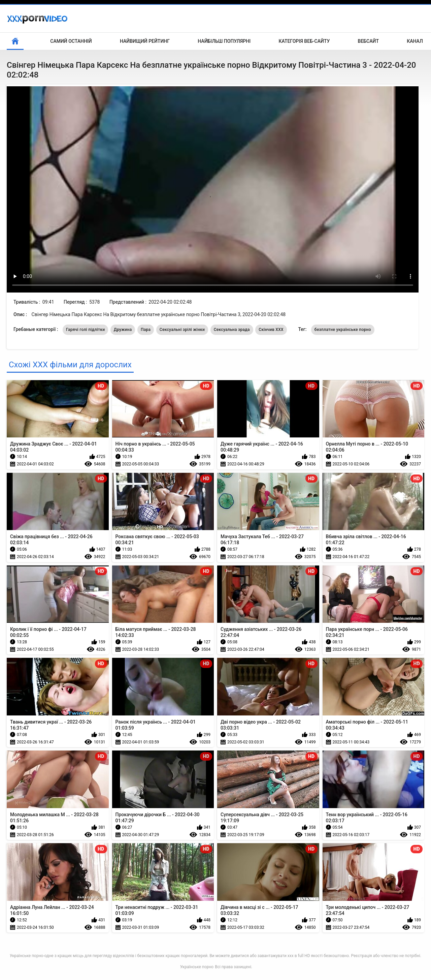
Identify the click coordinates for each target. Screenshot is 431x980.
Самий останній (71, 41)
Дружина (123, 330)
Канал (415, 41)
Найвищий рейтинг (145, 41)
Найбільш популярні (224, 41)
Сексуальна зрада (232, 330)
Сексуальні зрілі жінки (182, 330)
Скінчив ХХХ (271, 330)
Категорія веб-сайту (304, 41)
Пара (146, 330)
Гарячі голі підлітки (85, 330)
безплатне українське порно (343, 330)
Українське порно (197, 967)
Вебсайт (368, 41)
